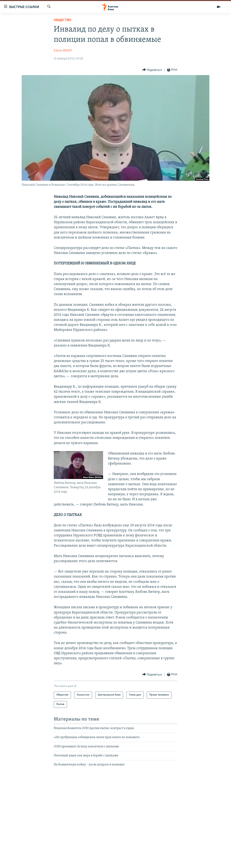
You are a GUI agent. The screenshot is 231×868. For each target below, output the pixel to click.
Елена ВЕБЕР (63, 51)
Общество (63, 20)
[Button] (152, 70)
